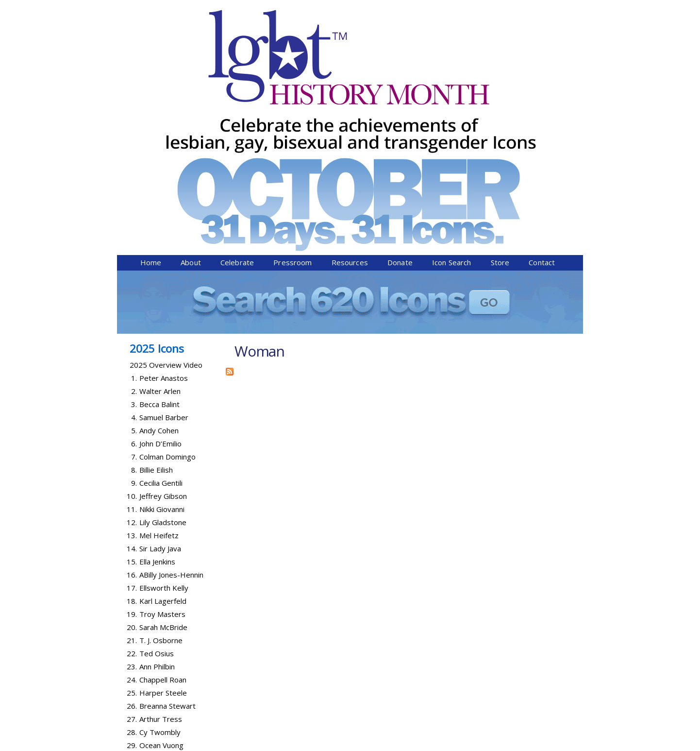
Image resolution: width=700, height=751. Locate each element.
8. (134, 300)
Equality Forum (232, 745)
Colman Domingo (167, 287)
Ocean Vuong (161, 576)
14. (132, 379)
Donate (400, 93)
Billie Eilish (156, 300)
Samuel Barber (164, 248)
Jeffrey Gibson (163, 326)
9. (134, 313)
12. (132, 353)
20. (132, 458)
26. (132, 536)
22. (132, 484)
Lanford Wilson (164, 602)
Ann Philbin (157, 497)
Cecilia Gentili (161, 313)
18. (132, 431)
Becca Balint (159, 235)
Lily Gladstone (163, 353)
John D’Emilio (160, 274)
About (191, 93)
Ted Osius (157, 484)
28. (132, 563)
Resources (350, 93)
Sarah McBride (163, 458)
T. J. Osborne (161, 471)
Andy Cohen (159, 261)
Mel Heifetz (159, 366)
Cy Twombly (160, 563)
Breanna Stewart (167, 536)
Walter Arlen (160, 222)
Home (151, 93)
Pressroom (292, 93)
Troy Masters (162, 444)
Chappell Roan (163, 510)
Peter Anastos (164, 208)
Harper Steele (163, 523)
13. (132, 366)
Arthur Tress (161, 549)
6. (134, 274)
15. (132, 392)
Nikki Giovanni (162, 340)
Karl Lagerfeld (163, 431)
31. (132, 602)
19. (132, 444)
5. (134, 261)
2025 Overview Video (166, 195)
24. (132, 510)
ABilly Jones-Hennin (171, 405)
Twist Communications (546, 745)
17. (132, 418)
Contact (542, 93)
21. (132, 471)
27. (132, 549)
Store (500, 93)
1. (134, 208)
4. (134, 248)
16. (132, 405)
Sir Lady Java (160, 379)
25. (132, 523)
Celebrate (237, 93)
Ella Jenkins (157, 392)
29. (132, 576)
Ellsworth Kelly (164, 418)
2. (134, 222)
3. (134, 235)
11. (132, 340)
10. (132, 326)
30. (132, 589)
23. (132, 497)
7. (134, 287)
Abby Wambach (165, 589)
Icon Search (452, 93)
